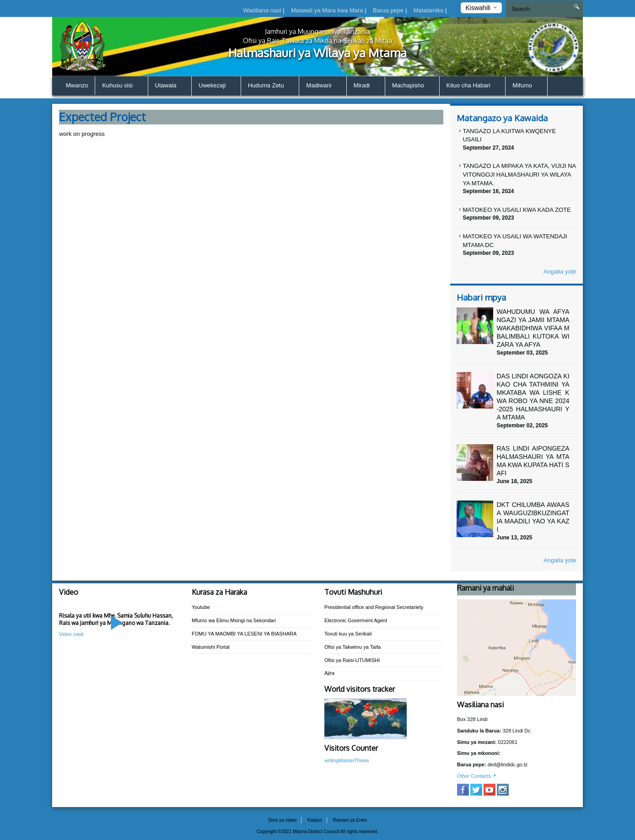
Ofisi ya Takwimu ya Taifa (352, 647)
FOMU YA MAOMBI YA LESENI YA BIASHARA (244, 634)
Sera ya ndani (282, 820)
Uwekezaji (216, 86)
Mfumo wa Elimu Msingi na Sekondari (234, 620)
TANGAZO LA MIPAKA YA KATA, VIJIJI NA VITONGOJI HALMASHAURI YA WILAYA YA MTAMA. (519, 174)
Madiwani (323, 86)
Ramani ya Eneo (350, 820)
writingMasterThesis (347, 760)
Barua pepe (389, 10)
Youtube (201, 607)
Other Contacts (477, 776)
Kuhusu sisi (121, 86)
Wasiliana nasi (263, 10)
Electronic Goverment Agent (356, 620)
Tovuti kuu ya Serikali (348, 634)
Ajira (329, 673)
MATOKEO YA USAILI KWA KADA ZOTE (517, 210)
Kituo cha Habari (473, 86)
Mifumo (526, 86)
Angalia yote (560, 272)
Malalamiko (429, 10)
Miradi (366, 86)
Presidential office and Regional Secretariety (374, 607)
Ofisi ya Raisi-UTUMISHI (352, 660)
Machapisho (412, 86)
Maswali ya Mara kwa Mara (328, 10)
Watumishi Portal (211, 647)
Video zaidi (71, 634)
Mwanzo (77, 85)
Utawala (170, 86)
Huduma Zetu (270, 86)
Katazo (315, 820)
